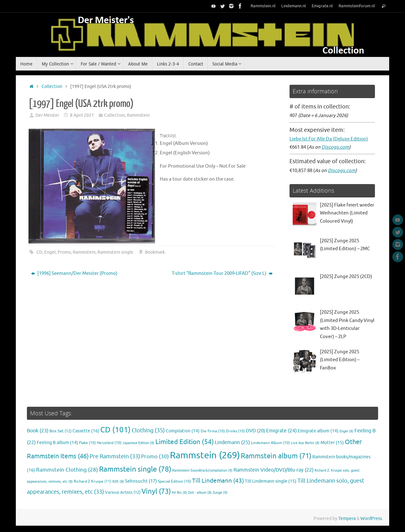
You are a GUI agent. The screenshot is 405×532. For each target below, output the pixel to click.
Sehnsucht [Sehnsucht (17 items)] (141, 481)
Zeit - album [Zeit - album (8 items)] (200, 493)
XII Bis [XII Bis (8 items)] (179, 493)
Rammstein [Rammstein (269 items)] (205, 455)
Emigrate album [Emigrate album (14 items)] (318, 431)
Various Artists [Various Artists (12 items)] (123, 492)
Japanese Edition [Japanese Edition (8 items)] (138, 443)
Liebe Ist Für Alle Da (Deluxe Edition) (329, 139)
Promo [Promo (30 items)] (155, 456)
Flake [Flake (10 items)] (87, 443)
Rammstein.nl (263, 6)
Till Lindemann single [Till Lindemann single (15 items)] (271, 481)
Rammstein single (115, 252)
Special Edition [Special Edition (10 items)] (174, 482)
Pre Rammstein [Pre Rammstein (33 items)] (115, 456)
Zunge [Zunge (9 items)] (220, 492)
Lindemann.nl (294, 6)
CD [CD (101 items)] (115, 430)
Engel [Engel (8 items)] (346, 431)
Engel (50, 252)
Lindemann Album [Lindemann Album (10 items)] (270, 443)
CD (39, 252)
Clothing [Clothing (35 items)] (148, 430)
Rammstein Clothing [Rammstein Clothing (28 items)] (67, 470)
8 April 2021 (82, 115)
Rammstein (138, 115)
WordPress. (372, 519)
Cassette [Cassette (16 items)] (86, 431)
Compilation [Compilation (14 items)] (183, 431)
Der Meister (47, 115)
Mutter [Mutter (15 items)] (332, 443)
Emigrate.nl (322, 6)
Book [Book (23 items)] (38, 431)
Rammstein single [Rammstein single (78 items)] (135, 469)
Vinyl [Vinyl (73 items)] (156, 492)
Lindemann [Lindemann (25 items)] (232, 442)
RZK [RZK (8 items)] (118, 482)
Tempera (347, 519)
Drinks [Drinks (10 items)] (235, 431)
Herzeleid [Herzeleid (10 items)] (109, 443)
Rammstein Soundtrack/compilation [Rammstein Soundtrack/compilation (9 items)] (202, 470)
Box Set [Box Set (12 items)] (60, 431)
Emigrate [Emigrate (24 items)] (281, 431)
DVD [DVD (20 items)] (255, 431)
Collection (52, 87)
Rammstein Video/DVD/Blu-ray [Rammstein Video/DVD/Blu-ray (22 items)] (274, 470)
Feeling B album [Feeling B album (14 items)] (57, 443)
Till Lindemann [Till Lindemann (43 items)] (218, 481)
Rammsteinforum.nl (357, 6)
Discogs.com (335, 147)
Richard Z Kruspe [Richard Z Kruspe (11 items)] (93, 481)
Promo (64, 252)
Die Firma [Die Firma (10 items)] (213, 431)
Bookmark (155, 252)
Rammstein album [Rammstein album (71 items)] (276, 456)
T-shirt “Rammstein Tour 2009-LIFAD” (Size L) (222, 273)
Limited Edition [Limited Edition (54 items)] (185, 442)
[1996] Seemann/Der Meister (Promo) (74, 273)
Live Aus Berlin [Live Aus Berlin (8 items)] (305, 443)
